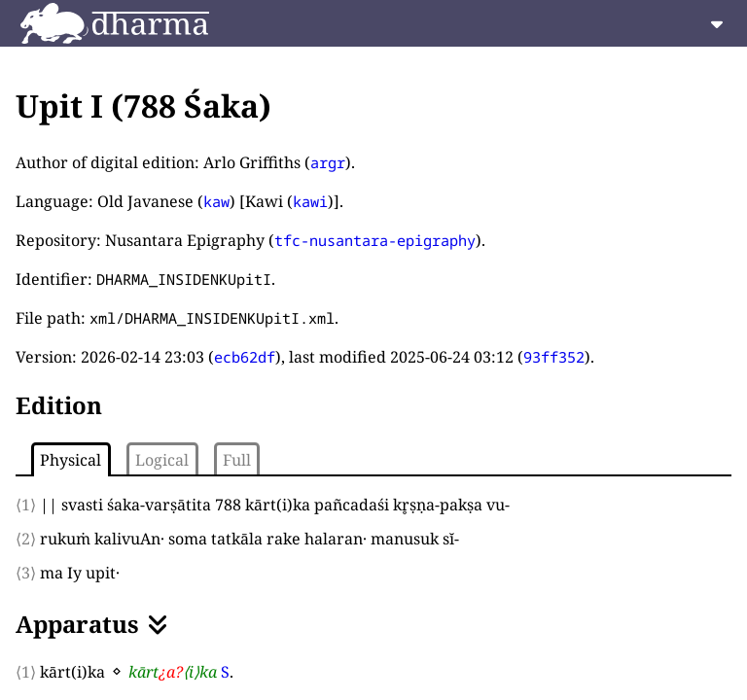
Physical (71, 460)
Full (237, 460)
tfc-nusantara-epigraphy (375, 240)
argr (328, 162)
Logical (162, 460)
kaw (216, 201)
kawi (310, 201)
